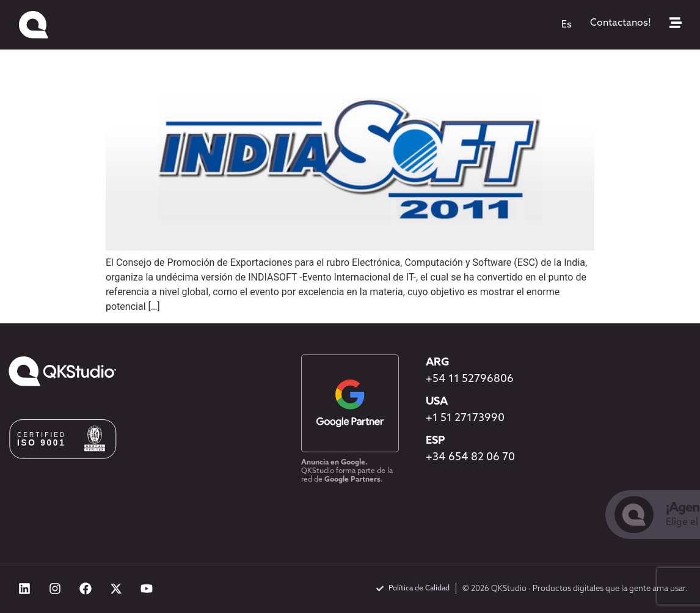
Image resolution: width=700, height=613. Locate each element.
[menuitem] (567, 25)
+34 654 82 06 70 (470, 457)
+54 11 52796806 (470, 379)
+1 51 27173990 (465, 418)
